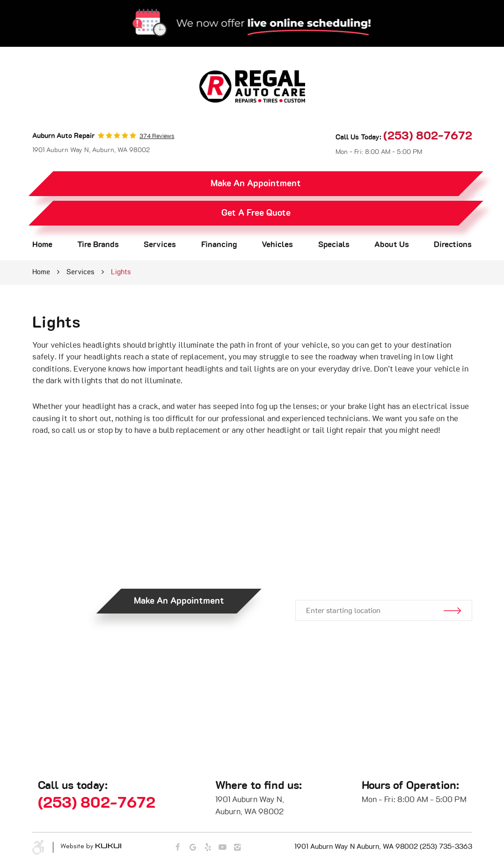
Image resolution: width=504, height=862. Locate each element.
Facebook (178, 848)
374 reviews (157, 136)
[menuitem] (42, 245)
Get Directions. (383, 569)
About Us (392, 245)
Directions (453, 245)
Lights (121, 272)
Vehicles (277, 245)
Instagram (237, 848)
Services (160, 245)
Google (193, 848)
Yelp (208, 848)
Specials (334, 245)
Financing (219, 245)
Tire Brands (98, 245)
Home (42, 245)
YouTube (223, 848)
